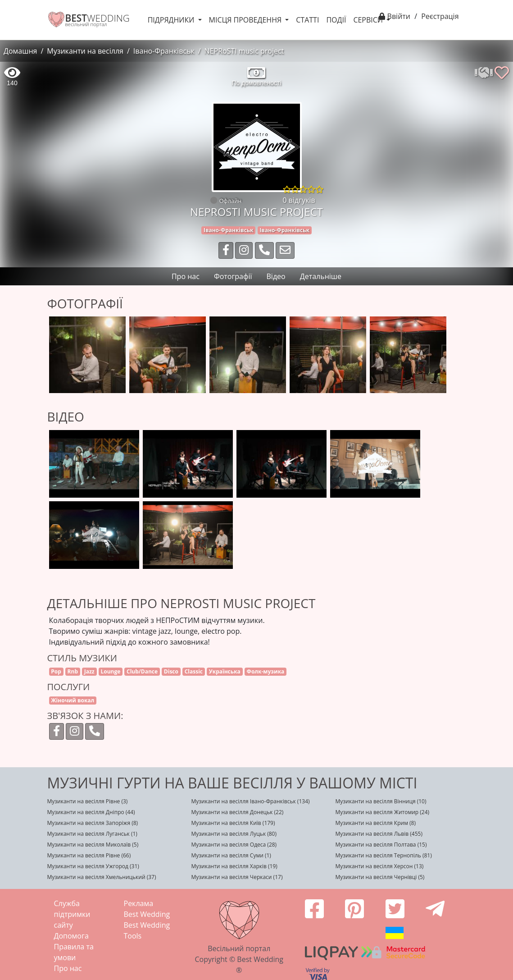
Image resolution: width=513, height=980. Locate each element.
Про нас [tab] (186, 276)
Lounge (110, 671)
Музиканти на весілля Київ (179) (233, 823)
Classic (194, 671)
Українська (225, 671)
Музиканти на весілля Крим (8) (375, 823)
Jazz (89, 671)
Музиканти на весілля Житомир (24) (382, 812)
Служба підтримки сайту (72, 914)
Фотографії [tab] (233, 276)
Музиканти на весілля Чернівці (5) (380, 877)
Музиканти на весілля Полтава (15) (381, 845)
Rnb (73, 671)
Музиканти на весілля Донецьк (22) (237, 812)
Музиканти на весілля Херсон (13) (379, 866)
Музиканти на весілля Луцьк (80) (234, 834)
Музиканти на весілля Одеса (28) (234, 845)
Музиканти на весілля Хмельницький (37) (102, 877)
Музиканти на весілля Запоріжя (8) (93, 823)
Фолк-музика (266, 671)
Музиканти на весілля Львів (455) (379, 834)
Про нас (68, 968)
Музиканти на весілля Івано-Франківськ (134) (250, 801)
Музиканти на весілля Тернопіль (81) (383, 855)
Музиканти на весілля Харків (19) (234, 866)
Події (336, 20)
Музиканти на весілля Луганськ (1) (92, 834)
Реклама (139, 903)
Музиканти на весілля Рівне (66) (89, 855)
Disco (171, 671)
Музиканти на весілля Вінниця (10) (381, 801)
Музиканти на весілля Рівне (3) (88, 801)
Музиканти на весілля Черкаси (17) (237, 877)
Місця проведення (246, 20)
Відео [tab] (276, 276)
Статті (307, 20)
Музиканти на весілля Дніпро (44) (91, 812)
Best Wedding (147, 914)
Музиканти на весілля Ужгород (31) (93, 866)
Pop (56, 671)
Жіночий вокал (73, 700)
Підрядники (172, 20)
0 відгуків (299, 200)
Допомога (71, 936)
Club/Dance (142, 671)
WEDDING (98, 18)
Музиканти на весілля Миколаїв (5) (93, 845)
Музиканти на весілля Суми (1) (231, 855)
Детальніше (321, 276)
